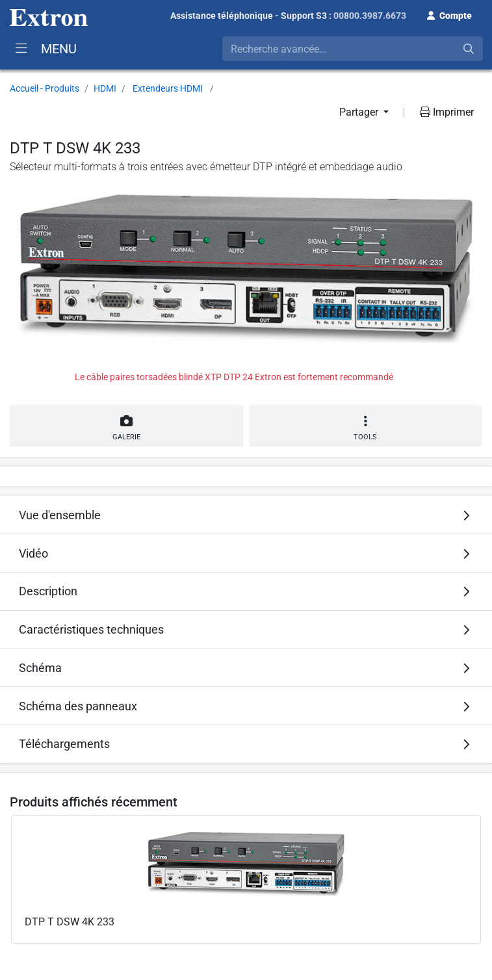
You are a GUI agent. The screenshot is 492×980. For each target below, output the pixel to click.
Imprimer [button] (447, 112)
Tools (366, 428)
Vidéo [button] (33, 553)
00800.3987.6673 (370, 16)
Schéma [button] (40, 668)
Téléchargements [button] (64, 744)
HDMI (105, 88)
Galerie (127, 425)
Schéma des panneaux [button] (78, 706)
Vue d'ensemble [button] (60, 515)
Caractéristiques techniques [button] (91, 629)
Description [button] (48, 591)
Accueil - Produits (45, 88)
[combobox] (353, 49)
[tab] (246, 515)
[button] (449, 14)
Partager (360, 112)
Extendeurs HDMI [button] (168, 88)
